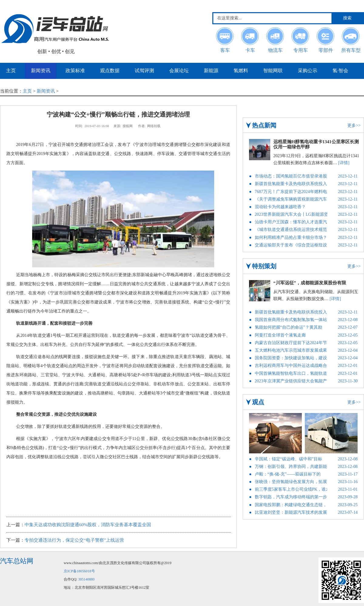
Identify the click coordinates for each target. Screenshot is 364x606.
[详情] (344, 163)
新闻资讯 (46, 91)
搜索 (347, 18)
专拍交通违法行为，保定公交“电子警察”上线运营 (74, 540)
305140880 (86, 579)
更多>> (354, 125)
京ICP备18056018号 (79, 571)
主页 (27, 91)
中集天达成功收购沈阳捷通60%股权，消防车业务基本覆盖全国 (88, 525)
